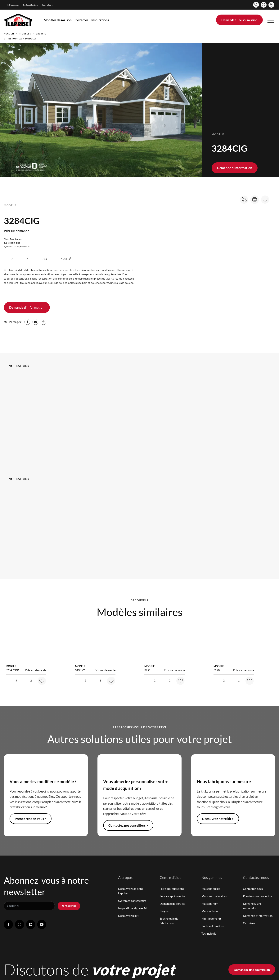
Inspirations (100, 20)
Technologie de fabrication (169, 921)
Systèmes (81, 20)
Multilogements (13, 5)
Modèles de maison (58, 20)
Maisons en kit (211, 889)
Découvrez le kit (128, 916)
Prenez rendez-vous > (31, 819)
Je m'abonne (69, 906)
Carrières (249, 923)
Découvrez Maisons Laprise (131, 891)
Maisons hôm (210, 904)
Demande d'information (235, 168)
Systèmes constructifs (132, 901)
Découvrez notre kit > (218, 819)
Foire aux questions (172, 889)
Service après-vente (172, 896)
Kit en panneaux (21, 247)
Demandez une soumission (239, 20)
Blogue (164, 911)
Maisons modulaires (214, 896)
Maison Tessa (210, 911)
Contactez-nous (253, 889)
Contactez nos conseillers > (128, 825)
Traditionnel (16, 239)
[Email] (35, 322)
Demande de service (172, 904)
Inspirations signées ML (133, 908)
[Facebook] (27, 322)
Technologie (47, 5)
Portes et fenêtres (31, 5)
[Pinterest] (43, 322)
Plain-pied (15, 243)
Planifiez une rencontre (258, 896)
